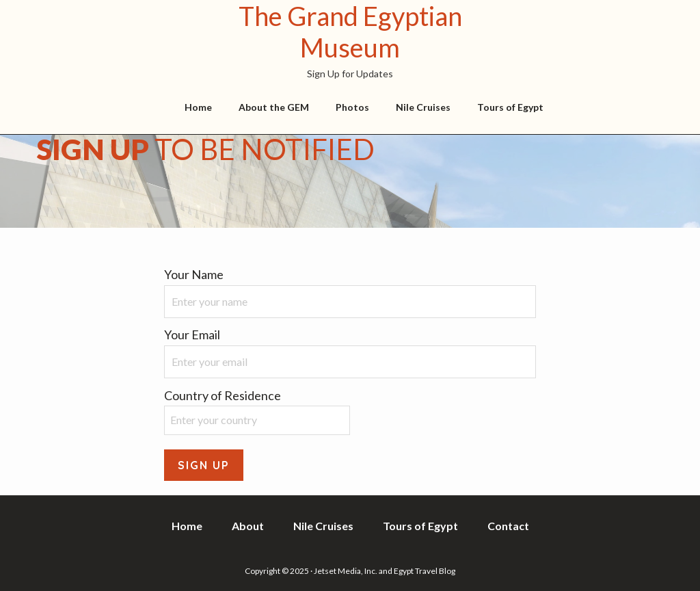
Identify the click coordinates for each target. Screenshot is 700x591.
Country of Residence (223, 395)
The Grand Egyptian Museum (350, 31)
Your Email (192, 334)
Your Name (194, 274)
